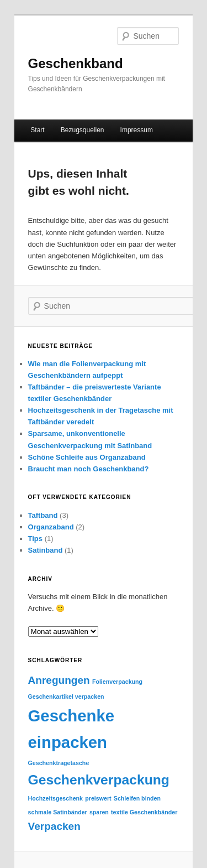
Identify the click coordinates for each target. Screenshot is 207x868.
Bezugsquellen (83, 130)
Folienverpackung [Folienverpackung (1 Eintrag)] (117, 682)
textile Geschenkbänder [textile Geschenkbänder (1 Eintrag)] (144, 812)
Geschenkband (76, 63)
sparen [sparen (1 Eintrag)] (99, 812)
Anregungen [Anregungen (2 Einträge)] (59, 680)
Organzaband (51, 527)
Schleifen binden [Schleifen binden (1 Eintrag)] (137, 798)
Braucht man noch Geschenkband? (89, 469)
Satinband (46, 550)
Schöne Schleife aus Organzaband (87, 457)
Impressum (137, 130)
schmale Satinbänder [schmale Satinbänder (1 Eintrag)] (58, 812)
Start (37, 130)
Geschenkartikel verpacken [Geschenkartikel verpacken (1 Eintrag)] (66, 697)
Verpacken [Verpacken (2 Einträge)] (54, 826)
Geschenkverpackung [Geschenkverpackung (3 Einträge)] (99, 780)
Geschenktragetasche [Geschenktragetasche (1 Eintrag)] (59, 763)
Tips (36, 539)
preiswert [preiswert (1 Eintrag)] (98, 798)
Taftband (43, 515)
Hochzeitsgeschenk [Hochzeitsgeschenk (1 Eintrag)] (56, 798)
